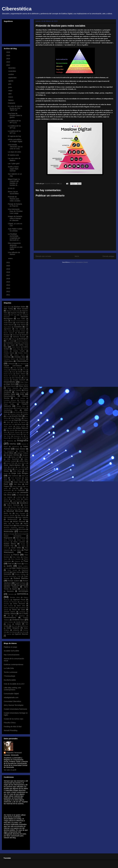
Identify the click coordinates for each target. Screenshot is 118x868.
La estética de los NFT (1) (14, 132)
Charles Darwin (9, 353)
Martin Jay (8, 513)
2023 (8, 62)
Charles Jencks (19, 355)
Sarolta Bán (25, 589)
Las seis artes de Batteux (14, 159)
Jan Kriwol (25, 457)
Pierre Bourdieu (16, 559)
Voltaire (18, 624)
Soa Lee (23, 602)
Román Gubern (14, 581)
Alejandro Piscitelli (16, 313)
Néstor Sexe (21, 540)
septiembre (13, 78)
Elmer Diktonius (13, 388)
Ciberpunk (11, 364)
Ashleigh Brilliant (20, 331)
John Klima (17, 471)
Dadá (14, 372)
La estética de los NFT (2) (14, 127)
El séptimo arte (13, 155)
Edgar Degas (24, 382)
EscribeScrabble (10, 680)
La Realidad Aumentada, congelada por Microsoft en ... (14, 237)
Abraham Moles (20, 307)
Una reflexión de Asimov (14, 253)
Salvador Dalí (9, 585)
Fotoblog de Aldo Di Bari (13, 727)
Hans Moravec (16, 418)
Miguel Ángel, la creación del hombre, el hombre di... (14, 182)
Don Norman (16, 378)
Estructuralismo (9, 396)
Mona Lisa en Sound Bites (13, 193)
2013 (8, 288)
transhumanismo (10, 617)
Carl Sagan (11, 345)
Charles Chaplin (19, 351)
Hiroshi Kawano (15, 432)
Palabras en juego (10, 647)
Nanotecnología (21, 534)
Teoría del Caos (19, 610)
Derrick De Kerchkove (11, 376)
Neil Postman (21, 538)
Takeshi (6, 610)
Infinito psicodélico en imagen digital (15, 140)
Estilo (22, 394)
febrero (11, 100)
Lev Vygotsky (8, 497)
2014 (8, 285)
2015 (8, 282)
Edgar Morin (10, 384)
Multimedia (9, 531)
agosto (11, 81)
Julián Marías (16, 480)
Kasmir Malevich (18, 486)
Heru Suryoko (11, 430)
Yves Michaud (13, 632)
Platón (19, 564)
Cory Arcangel (18, 368)
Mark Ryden (24, 509)
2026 (8, 52)
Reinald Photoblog (11, 730)
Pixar (26, 561)
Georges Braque (9, 408)
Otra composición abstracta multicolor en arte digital (15, 246)
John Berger (8, 469)
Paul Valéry (17, 550)
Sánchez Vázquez (11, 587)
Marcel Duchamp (13, 505)
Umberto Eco (18, 620)
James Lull (15, 457)
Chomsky (7, 357)
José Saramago (16, 478)
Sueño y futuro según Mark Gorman (13, 169)
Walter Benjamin (13, 628)
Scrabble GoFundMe (11, 651)
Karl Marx (17, 484)
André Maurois (9, 325)
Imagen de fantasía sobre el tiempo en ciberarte (15, 218)
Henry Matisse (8, 428)
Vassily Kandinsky (22, 622)
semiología (23, 591)
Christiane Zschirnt (10, 359)
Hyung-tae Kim (18, 436)
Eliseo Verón (23, 386)
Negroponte (8, 538)
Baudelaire (21, 333)
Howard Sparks (16, 434)
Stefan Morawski (19, 604)
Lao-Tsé (15, 488)
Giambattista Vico (11, 410)
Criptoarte (12, 103)
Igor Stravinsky (8, 441)
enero (11, 258)
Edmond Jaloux (23, 384)
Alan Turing (8, 309)
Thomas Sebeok (10, 614)
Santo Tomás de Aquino (16, 588)
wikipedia (16, 630)
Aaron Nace (7, 307)
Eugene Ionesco (20, 398)
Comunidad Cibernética (12, 701)
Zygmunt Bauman (21, 634)
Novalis (23, 544)
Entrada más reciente (43, 256)
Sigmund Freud (19, 600)
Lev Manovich (21, 495)
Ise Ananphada (9, 451)
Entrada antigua (108, 256)
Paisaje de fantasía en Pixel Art (15, 205)
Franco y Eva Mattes (18, 402)
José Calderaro (13, 476)
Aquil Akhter (7, 327)
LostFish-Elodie (17, 501)
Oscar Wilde (16, 548)
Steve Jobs (21, 606)
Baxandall (16, 335)
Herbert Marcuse (22, 428)
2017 (8, 275)
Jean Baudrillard (13, 459)
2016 (8, 279)
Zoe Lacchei (8, 634)
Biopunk (14, 339)
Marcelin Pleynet (16, 507)
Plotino (26, 564)
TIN (9, 616)
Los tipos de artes (14, 152)
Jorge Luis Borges (20, 473)
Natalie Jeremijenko (13, 536)
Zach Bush (23, 632)
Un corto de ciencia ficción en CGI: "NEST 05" (15, 108)
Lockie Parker (16, 499)
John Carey (18, 469)
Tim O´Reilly (24, 614)
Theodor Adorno (9, 612)
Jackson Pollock (23, 453)
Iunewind (22, 451)
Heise (8, 422)
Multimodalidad (24, 532)
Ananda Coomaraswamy (18, 321)
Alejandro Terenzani (14, 753)
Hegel (16, 420)
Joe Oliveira (22, 467)
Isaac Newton (20, 449)
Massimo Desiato (9, 515)
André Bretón (8, 323)
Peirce (16, 555)
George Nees (21, 406)
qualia (9, 566)
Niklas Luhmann (19, 542)
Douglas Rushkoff (19, 380)
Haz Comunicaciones (12, 655)
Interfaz (13, 444)
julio (10, 84)
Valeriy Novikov (8, 622)
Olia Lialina (22, 546)
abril (10, 94)
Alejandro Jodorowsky (13, 311)
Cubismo (6, 372)
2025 (8, 55)
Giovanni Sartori (15, 414)
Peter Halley (16, 557)
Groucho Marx (17, 416)
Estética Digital (9, 394)
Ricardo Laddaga (20, 574)
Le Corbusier (20, 490)
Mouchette (22, 529)
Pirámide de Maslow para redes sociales (14, 199)
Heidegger (25, 420)
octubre (11, 74)
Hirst (24, 432)
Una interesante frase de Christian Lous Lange (15, 211)
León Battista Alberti (10, 493)
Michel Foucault (19, 521)
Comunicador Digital (11, 694)
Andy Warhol (21, 325)
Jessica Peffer (11, 463)
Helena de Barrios (20, 422)
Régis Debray (17, 572)
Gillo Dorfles (17, 412)
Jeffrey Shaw (24, 461)
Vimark (9, 624)
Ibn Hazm (14, 438)
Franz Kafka (9, 404)
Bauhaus (7, 335)
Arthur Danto (8, 331)
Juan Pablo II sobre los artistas (15, 230)
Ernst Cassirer (16, 390)
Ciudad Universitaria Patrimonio (15, 709)
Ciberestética (17, 9)
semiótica (22, 594)
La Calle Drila (9, 668)
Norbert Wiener (10, 544)
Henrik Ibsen (21, 424)
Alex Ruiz (14, 315)
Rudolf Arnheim (20, 583)
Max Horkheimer (9, 517)
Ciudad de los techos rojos (14, 719)
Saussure (10, 591)
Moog (14, 529)
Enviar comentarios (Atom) (79, 262)
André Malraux (21, 323)
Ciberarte (22, 359)
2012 (8, 292)
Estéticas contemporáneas (14, 665)
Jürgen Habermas (20, 482)
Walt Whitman (24, 626)
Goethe (26, 414)
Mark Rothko (14, 509)
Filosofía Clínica (10, 723)
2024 (8, 59)
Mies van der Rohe (11, 524)
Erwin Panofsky (20, 392)
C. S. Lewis (10, 341)
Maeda (14, 503)
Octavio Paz (9, 546)
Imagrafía (22, 440)
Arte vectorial (20, 329)
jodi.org (13, 467)
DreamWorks (10, 382)
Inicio (77, 256)
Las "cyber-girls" (14, 164)
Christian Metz (20, 357)
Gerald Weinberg (21, 408)
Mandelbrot (24, 503)
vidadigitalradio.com (11, 697)
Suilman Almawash (10, 608)
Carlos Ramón (16, 347)
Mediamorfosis (12, 519)
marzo (11, 97)
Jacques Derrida (13, 455)
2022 (8, 65)
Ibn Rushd (23, 438)
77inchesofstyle (9, 676)
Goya (8, 416)
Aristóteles (18, 327)
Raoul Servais (12, 570)
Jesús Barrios (22, 463)
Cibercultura (8, 361)
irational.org (15, 447)
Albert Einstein (22, 309)
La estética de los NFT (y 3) (14, 122)
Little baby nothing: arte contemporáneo (12, 689)
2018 (8, 272)
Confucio (7, 368)
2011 (8, 295)
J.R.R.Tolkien (9, 453)
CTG (24, 370)
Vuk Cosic (14, 626)
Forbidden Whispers (10, 400)
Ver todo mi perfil (10, 770)
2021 (8, 262)
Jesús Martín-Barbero (12, 465)
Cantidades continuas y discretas (17, 343)
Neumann (7, 542)
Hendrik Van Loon (9, 424)
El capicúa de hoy (14, 136)
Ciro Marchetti (22, 364)
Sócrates (6, 604)
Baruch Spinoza (9, 333)
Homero (6, 434)
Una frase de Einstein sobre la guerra (15, 115)
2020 (8, 266)
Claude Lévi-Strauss (13, 366)
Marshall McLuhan (15, 511)
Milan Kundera (21, 526)
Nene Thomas (8, 540)
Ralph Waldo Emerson (20, 568)
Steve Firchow (8, 606)
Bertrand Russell (19, 337)
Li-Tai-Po (19, 497)
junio (10, 87)
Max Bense (22, 515)
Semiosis (11, 594)
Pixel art (11, 564)
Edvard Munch (11, 386)
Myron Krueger (10, 534)
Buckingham (24, 339)
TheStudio (22, 612)
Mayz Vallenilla (23, 517)
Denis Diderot (21, 374)
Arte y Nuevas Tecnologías (14, 705)
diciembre (12, 68)
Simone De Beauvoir (10, 602)
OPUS (6, 548)
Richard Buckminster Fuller (12, 576)
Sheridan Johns (15, 597)
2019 (8, 269)
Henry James (8, 426)
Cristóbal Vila (15, 370)
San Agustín (21, 585)
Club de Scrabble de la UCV (14, 684)
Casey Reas (17, 349)
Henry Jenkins (21, 426)
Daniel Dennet (8, 374)
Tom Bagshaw (20, 616)
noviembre (12, 71)
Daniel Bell (22, 372)
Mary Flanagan (20, 513)
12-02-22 (11, 188)
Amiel (6, 321)
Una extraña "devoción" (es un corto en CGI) (15, 147)
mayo (11, 91)
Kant (6, 484)
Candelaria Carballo (22, 341)
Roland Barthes (21, 578)
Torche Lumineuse (11, 672)
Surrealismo (22, 608)
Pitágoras (17, 561)
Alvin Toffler (21, 319)
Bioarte (6, 339)
